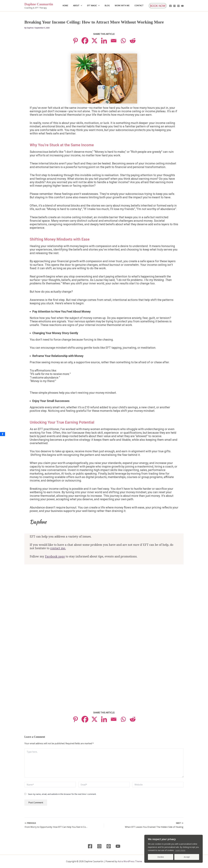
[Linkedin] (104, 41)
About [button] (81, 6)
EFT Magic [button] (96, 6)
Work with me (123, 6)
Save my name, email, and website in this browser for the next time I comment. (62, 794)
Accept (187, 857)
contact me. (58, 548)
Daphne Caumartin (39, 4)
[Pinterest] (178, 6)
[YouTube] (182, 6)
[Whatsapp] (123, 41)
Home (70, 6)
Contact (139, 6)
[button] (84, 6)
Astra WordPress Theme (130, 861)
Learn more (180, 850)
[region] (174, 849)
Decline (161, 857)
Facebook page (55, 557)
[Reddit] (133, 41)
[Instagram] (174, 6)
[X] (94, 41)
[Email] (114, 41)
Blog (109, 6)
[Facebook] (170, 6)
